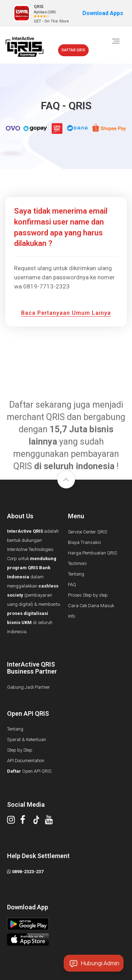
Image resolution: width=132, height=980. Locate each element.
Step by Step (20, 750)
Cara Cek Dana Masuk (91, 606)
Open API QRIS (29, 771)
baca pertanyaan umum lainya (66, 313)
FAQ (72, 585)
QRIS (39, 7)
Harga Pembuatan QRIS (92, 553)
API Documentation (26, 761)
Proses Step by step (88, 595)
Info (71, 616)
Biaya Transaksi (84, 542)
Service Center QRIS (87, 532)
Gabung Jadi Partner (29, 687)
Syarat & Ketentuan (27, 739)
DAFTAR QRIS (73, 50)
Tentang (76, 574)
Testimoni (77, 563)
